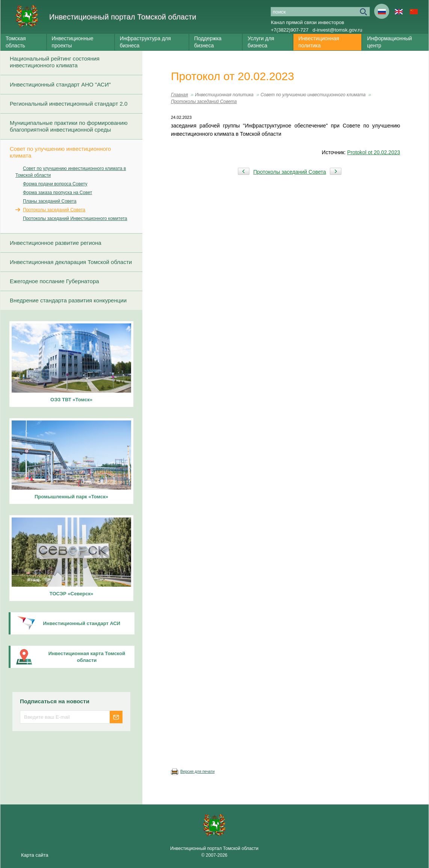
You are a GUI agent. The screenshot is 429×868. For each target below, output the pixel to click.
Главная (179, 95)
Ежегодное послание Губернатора (54, 281)
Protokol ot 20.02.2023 (374, 152)
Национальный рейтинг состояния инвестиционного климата (55, 62)
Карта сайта (35, 855)
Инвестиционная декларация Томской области (71, 262)
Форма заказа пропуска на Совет (57, 193)
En (399, 11)
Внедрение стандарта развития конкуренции (68, 300)
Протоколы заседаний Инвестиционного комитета (75, 219)
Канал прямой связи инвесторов (307, 22)
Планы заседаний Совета (50, 201)
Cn (414, 11)
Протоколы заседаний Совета (54, 210)
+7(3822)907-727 (290, 30)
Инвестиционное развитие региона (56, 243)
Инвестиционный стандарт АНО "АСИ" (60, 84)
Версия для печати (197, 772)
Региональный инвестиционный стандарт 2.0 (69, 104)
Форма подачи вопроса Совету (55, 184)
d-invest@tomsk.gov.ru (337, 30)
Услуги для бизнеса (261, 42)
